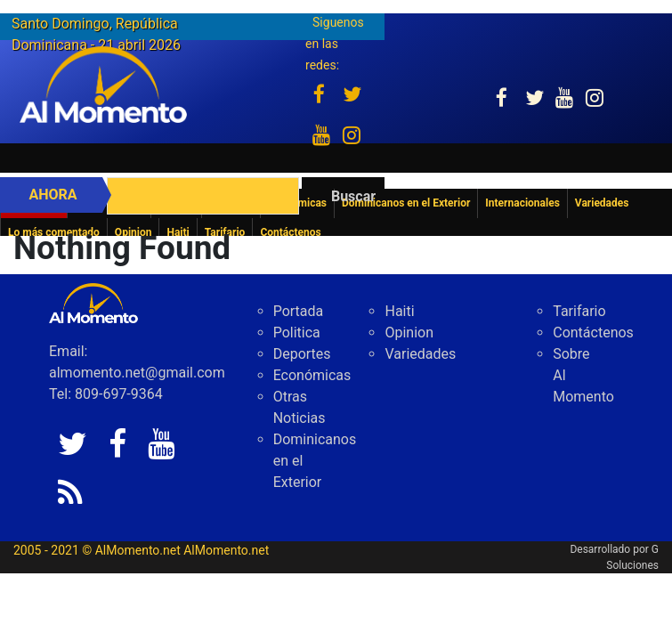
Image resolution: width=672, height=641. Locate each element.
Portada (299, 311)
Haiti (399, 311)
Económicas (312, 375)
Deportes (302, 354)
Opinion (409, 333)
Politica (297, 333)
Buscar (353, 196)
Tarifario (579, 311)
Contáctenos (593, 333)
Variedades (420, 354)
